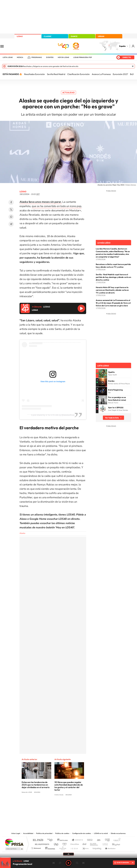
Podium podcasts (63, 848)
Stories (85, 805)
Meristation (110, 848)
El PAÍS (38, 840)
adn (106, 840)
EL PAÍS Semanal (94, 844)
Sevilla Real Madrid (56, 74)
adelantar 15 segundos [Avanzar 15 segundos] (77, 863)
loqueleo (97, 848)
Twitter (11, 210)
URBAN (101, 36)
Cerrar (133, 66)
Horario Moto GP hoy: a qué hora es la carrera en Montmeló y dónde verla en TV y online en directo (112, 290)
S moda (85, 848)
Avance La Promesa (101, 74)
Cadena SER (89, 840)
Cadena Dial (84, 844)
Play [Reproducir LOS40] (68, 863)
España (122, 46)
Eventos (50, 57)
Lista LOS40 (8, 57)
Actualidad (68, 93)
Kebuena (114, 844)
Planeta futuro (104, 844)
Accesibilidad (28, 833)
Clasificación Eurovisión (78, 74)
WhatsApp (11, 217)
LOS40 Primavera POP (83, 57)
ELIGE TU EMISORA (123, 863)
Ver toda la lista (112, 418)
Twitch (79, 805)
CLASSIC (48, 36)
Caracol (116, 840)
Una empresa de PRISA (14, 842)
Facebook (11, 202)
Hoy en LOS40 (63, 57)
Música (20, 57)
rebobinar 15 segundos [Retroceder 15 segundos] (60, 863)
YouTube (63, 805)
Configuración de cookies (82, 833)
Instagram (52, 805)
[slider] (68, 857)
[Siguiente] (133, 74)
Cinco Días (74, 844)
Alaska (22, 533)
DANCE (74, 36)
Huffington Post (41, 844)
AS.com (97, 840)
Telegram (11, 224)
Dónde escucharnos (118, 833)
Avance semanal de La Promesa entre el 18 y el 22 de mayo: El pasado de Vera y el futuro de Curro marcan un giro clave (113, 303)
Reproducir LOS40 (81, 308)
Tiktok (58, 805)
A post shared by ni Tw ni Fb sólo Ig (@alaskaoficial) (53, 415)
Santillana (63, 840)
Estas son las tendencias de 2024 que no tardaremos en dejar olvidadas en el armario (36, 785)
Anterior (54, 863)
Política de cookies (62, 833)
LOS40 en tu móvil (101, 833)
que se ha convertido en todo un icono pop (57, 206)
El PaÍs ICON (74, 848)
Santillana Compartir (77, 840)
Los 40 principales (51, 840)
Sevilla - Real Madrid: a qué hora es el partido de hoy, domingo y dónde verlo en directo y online (113, 277)
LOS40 (20, 36)
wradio (64, 844)
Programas (37, 57)
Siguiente (83, 863)
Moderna (49, 848)
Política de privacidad (44, 833)
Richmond (36, 848)
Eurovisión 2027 (120, 74)
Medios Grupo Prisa (14, 849)
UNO (56, 844)
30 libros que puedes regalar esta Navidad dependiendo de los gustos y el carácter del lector (69, 786)
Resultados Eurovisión (35, 74)
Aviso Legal (16, 833)
